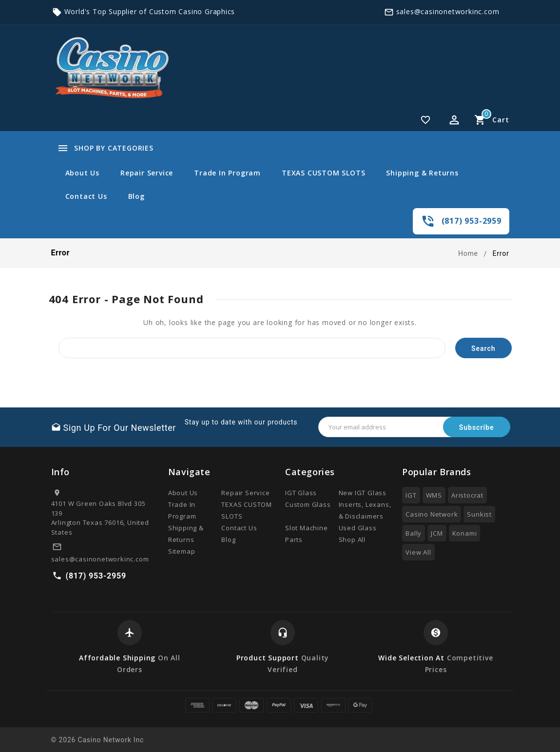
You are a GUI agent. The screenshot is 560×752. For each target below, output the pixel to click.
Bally (414, 533)
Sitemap (182, 551)
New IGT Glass (363, 493)
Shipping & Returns (422, 173)
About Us (82, 173)
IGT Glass (301, 493)
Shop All (352, 540)
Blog (136, 196)
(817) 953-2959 (472, 221)
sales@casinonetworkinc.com (448, 11)
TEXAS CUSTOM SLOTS (323, 173)
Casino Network (432, 514)
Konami (465, 533)
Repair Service (147, 173)
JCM (437, 533)
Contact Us (86, 196)
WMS (434, 495)
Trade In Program (227, 173)
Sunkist (479, 514)
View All (418, 552)
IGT (411, 495)
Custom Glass (308, 504)
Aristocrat (467, 495)
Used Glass (358, 528)
